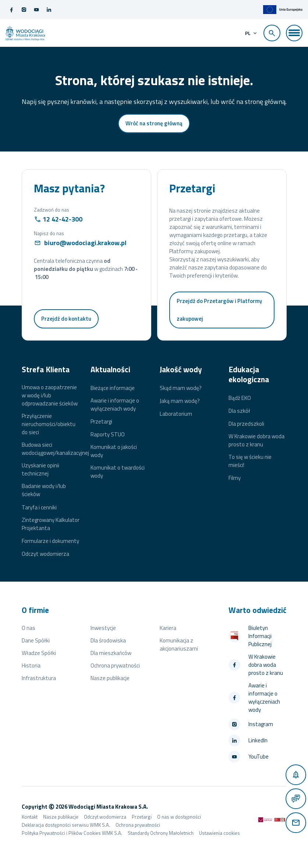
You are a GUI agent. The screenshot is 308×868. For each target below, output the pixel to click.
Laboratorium (176, 414)
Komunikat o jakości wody (114, 452)
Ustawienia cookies (220, 833)
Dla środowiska (108, 641)
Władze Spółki (39, 653)
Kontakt (30, 817)
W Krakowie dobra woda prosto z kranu (256, 441)
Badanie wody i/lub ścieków (44, 491)
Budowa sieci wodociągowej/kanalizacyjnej (55, 449)
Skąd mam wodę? (181, 388)
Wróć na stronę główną (154, 124)
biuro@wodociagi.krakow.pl (85, 243)
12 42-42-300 (63, 219)
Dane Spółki (36, 641)
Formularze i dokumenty (50, 541)
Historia (31, 666)
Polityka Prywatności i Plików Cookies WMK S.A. (72, 833)
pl (247, 33)
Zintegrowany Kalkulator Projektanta (51, 524)
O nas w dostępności (179, 817)
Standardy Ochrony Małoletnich (161, 833)
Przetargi (101, 422)
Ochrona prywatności (115, 666)
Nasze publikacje (110, 678)
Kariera (168, 628)
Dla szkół (239, 411)
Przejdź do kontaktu (66, 319)
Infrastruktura (39, 678)
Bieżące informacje (113, 388)
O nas (29, 628)
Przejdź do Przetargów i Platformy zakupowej (219, 310)
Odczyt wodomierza (45, 554)
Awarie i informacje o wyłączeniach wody (115, 405)
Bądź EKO (240, 398)
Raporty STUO (108, 435)
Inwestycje (103, 628)
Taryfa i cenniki (39, 508)
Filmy (235, 478)
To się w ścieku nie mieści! (250, 461)
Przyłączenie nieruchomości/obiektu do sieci (49, 425)
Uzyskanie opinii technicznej (40, 470)
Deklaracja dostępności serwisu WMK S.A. (66, 825)
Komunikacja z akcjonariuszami (179, 645)
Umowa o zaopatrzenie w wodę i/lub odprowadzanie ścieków (50, 396)
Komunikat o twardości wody (118, 472)
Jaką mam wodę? (180, 401)
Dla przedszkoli (246, 424)
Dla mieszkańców (111, 653)
